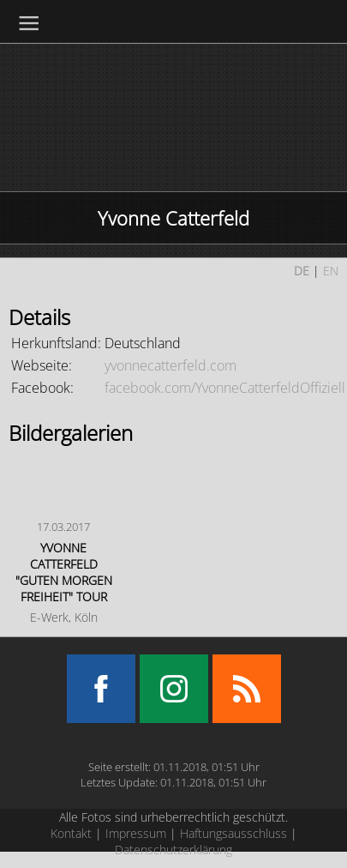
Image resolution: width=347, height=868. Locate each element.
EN (331, 271)
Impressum (136, 833)
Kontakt (71, 833)
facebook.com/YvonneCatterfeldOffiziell (225, 388)
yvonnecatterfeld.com (171, 365)
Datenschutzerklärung (173, 850)
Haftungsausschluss (233, 833)
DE (302, 271)
